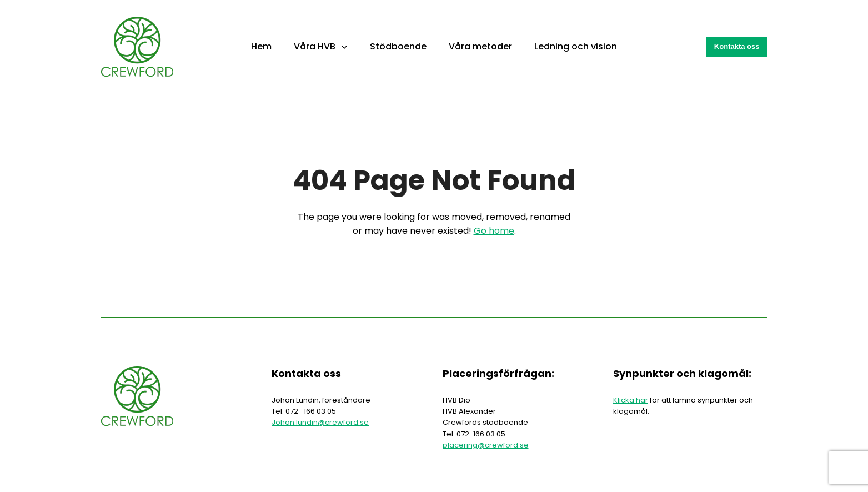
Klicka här (631, 400)
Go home (494, 231)
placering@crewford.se (486, 445)
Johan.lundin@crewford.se (320, 422)
